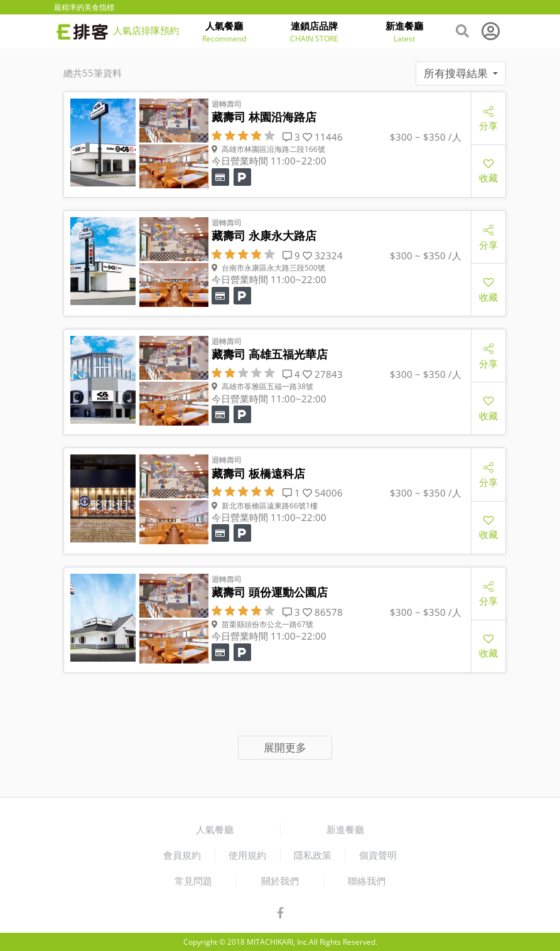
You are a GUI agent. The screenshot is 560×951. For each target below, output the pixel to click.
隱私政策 (313, 855)
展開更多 (285, 747)
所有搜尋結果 (461, 73)
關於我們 (280, 881)
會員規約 (182, 855)
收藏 (488, 171)
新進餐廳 (345, 829)
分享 (488, 118)
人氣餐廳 (215, 829)
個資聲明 (378, 855)
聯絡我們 (367, 881)
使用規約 (247, 855)
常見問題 (193, 881)
